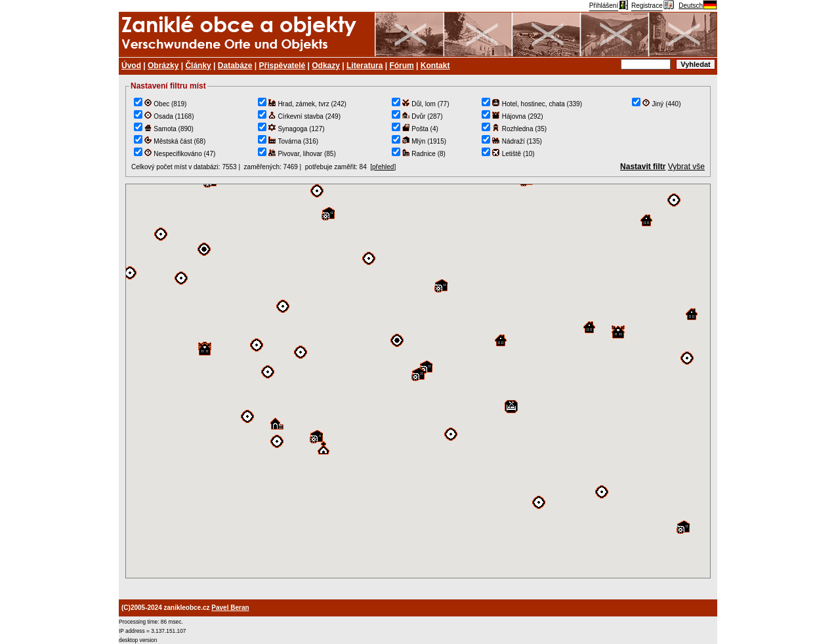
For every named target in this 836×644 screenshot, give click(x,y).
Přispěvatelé (282, 66)
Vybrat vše (686, 167)
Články (198, 66)
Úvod (131, 66)
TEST (418, 381)
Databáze (235, 66)
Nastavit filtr (643, 167)
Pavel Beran (230, 608)
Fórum (401, 66)
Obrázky (163, 66)
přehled (383, 167)
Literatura (365, 66)
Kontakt (435, 66)
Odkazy (326, 66)
